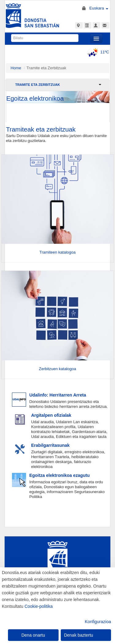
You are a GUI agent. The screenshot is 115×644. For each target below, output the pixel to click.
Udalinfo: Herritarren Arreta (57, 395)
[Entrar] (57, 199)
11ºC (97, 52)
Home (16, 68)
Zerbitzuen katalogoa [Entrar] (57, 369)
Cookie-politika (39, 606)
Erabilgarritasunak (50, 445)
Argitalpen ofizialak (51, 415)
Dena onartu (33, 635)
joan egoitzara (58, 107)
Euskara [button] (99, 8)
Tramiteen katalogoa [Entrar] (57, 252)
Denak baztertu (79, 635)
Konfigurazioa (98, 622)
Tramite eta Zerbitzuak (37, 85)
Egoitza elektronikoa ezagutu (59, 475)
